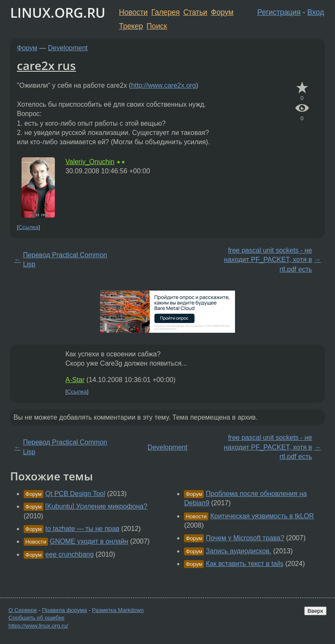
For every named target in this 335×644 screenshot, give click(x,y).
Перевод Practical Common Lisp (65, 260)
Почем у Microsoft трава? (245, 538)
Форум (222, 12)
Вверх (315, 611)
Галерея (166, 12)
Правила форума (65, 610)
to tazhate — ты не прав (82, 529)
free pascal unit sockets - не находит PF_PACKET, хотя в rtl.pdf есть (268, 260)
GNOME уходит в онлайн (89, 541)
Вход (316, 12)
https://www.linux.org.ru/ (38, 626)
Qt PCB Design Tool (75, 494)
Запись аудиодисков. (239, 551)
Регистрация (279, 12)
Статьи (195, 12)
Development (68, 48)
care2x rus (46, 65)
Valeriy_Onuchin (90, 162)
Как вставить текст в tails (245, 564)
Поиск (157, 26)
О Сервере (23, 610)
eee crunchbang (69, 554)
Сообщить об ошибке (36, 618)
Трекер (131, 26)
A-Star (75, 380)
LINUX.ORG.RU (58, 12)
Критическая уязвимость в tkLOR (262, 516)
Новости (133, 12)
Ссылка (28, 227)
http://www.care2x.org (164, 85)
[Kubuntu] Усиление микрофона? (96, 506)
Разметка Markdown (118, 610)
